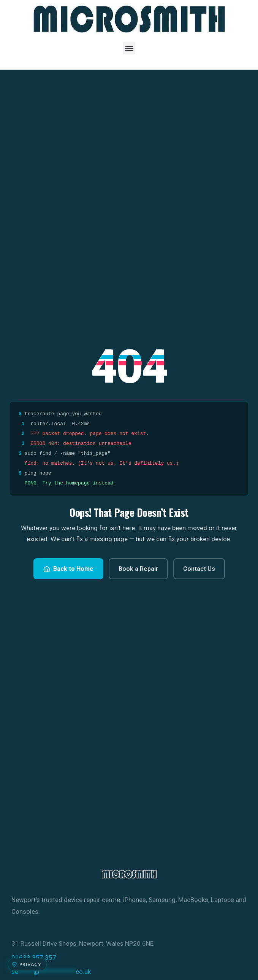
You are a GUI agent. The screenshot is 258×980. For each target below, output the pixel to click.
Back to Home (68, 569)
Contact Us (199, 569)
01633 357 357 (34, 958)
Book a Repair (138, 569)
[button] (129, 48)
